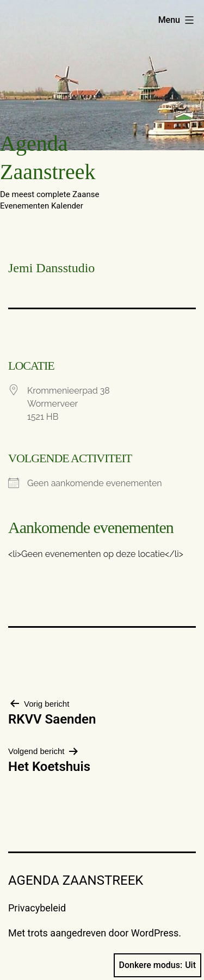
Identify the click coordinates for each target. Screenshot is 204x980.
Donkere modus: (158, 965)
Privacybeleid (37, 908)
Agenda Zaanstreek (76, 880)
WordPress (155, 933)
